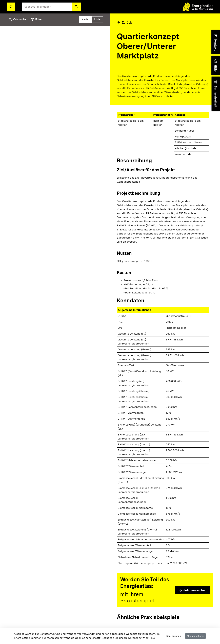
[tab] (85, 20)
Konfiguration (174, 636)
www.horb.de (183, 154)
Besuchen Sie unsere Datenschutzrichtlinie (128, 638)
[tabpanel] (55, 335)
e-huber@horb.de (186, 148)
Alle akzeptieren (195, 636)
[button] (76, 7)
